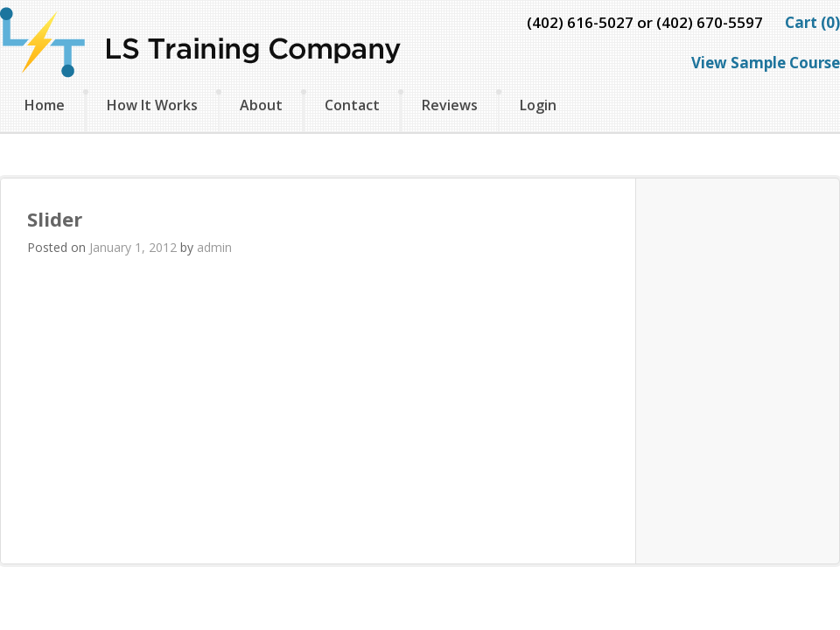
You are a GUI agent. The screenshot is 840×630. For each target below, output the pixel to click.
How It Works (152, 105)
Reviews (450, 105)
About (261, 105)
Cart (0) (812, 22)
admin (214, 247)
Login (538, 105)
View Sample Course (766, 63)
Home (45, 105)
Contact (352, 105)
